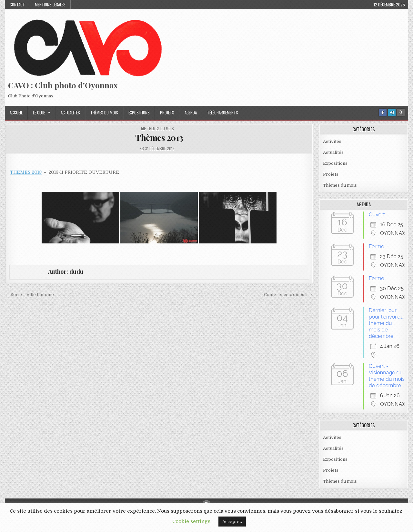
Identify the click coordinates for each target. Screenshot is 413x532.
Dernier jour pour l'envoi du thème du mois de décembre (386, 323)
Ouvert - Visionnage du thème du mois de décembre (387, 376)
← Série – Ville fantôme (30, 295)
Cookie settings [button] (191, 521)
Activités (332, 141)
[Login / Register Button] (392, 113)
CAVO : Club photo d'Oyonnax (63, 85)
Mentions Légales (50, 5)
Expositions (139, 113)
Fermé (377, 246)
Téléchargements (223, 113)
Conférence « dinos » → (288, 295)
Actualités (70, 113)
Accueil (16, 113)
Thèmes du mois (104, 113)
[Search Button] (401, 113)
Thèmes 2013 (159, 138)
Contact (17, 5)
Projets (167, 113)
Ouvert (377, 215)
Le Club (39, 113)
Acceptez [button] (232, 522)
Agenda (191, 113)
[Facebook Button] (383, 113)
